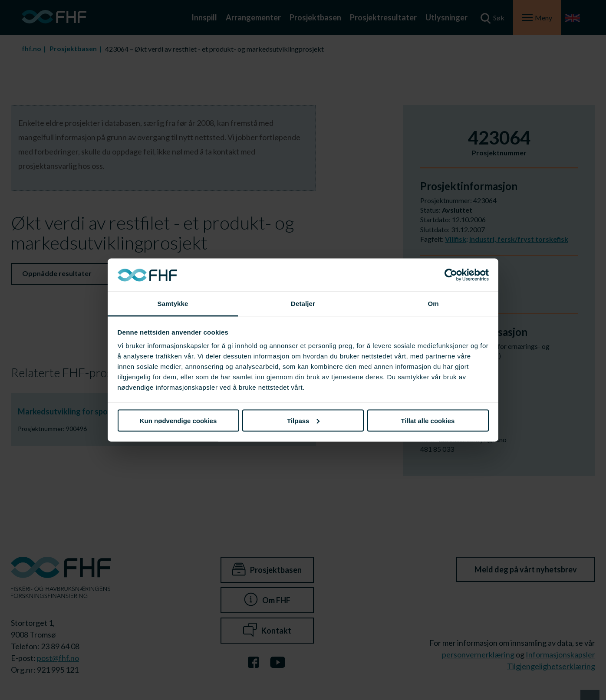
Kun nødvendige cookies (178, 420)
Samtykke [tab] (173, 304)
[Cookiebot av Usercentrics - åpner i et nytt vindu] (451, 275)
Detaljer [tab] (303, 304)
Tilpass (303, 420)
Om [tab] (433, 304)
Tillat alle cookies (428, 420)
